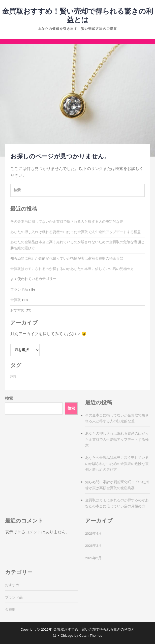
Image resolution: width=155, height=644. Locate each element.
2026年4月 (94, 534)
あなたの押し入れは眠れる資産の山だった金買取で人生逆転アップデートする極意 (76, 232)
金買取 (16, 300)
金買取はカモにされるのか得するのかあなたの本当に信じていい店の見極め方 (72, 269)
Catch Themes (91, 636)
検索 (9, 399)
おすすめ (17, 310)
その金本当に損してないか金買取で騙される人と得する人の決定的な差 (67, 222)
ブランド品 (19, 290)
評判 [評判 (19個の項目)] (13, 377)
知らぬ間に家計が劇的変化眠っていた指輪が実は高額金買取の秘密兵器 (67, 259)
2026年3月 (94, 546)
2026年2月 (94, 558)
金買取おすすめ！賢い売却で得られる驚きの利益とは (77, 16)
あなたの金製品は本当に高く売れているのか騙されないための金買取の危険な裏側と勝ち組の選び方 (117, 464)
